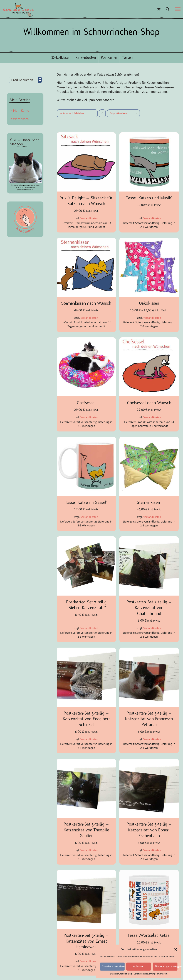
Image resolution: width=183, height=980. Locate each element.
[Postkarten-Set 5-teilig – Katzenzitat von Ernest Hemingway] (86, 872)
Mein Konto (21, 111)
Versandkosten (89, 218)
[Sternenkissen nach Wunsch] (86, 240)
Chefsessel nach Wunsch (149, 403)
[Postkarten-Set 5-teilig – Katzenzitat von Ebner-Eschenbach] (149, 761)
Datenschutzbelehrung (121, 974)
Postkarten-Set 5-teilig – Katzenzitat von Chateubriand (149, 608)
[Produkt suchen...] (23, 80)
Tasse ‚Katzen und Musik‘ (149, 198)
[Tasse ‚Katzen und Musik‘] (149, 135)
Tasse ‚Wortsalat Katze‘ (149, 935)
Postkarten (109, 58)
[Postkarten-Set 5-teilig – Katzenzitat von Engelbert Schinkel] (86, 650)
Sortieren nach (72, 113)
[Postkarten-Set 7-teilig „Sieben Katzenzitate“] (86, 539)
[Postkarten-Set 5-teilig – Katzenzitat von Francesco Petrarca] (149, 650)
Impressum (162, 974)
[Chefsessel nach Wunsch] (149, 340)
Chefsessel (86, 403)
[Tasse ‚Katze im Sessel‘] (86, 439)
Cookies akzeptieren (113, 966)
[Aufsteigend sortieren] (102, 113)
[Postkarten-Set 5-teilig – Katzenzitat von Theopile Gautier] (86, 761)
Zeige (118, 113)
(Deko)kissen (60, 58)
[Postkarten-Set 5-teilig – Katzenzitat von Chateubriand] (149, 539)
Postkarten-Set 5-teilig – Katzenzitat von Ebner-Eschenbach (149, 830)
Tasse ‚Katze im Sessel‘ (86, 502)
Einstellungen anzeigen (166, 966)
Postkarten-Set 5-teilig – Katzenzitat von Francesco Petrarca (149, 719)
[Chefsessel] (86, 340)
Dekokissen (149, 303)
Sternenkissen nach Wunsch (86, 303)
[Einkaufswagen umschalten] (159, 9)
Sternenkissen (149, 502)
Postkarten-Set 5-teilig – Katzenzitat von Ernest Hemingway (86, 941)
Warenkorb (21, 119)
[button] (176, 949)
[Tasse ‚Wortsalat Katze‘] (149, 872)
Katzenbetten (86, 58)
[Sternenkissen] (149, 439)
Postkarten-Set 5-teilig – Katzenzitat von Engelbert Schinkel (86, 719)
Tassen (127, 58)
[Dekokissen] (149, 240)
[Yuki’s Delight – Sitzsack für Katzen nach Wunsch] (86, 135)
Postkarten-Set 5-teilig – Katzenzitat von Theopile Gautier (86, 830)
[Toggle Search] (167, 9)
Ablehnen (139, 966)
